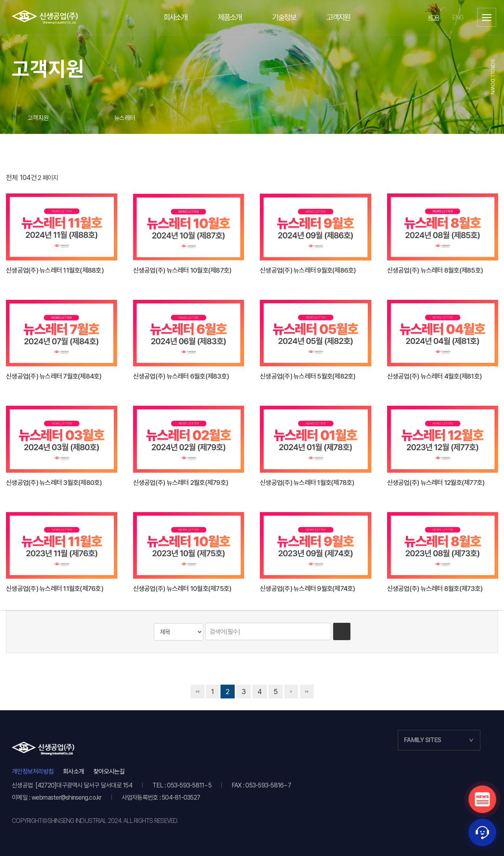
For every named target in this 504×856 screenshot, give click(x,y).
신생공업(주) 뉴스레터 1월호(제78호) (307, 483)
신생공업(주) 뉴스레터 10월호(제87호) (182, 270)
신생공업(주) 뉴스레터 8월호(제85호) (435, 270)
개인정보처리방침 (33, 772)
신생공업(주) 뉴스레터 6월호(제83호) (181, 376)
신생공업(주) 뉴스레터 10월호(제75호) (182, 589)
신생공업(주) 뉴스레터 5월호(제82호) (308, 376)
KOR (434, 18)
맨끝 (307, 692)
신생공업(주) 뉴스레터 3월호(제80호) (54, 483)
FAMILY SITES (422, 740)
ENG (458, 18)
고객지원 (38, 118)
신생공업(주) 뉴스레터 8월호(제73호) (435, 589)
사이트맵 (487, 17)
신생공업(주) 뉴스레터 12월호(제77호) (436, 483)
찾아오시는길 (109, 772)
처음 (197, 692)
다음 (291, 692)
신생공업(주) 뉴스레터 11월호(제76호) (55, 589)
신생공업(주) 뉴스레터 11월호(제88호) (55, 270)
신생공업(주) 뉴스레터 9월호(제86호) (308, 270)
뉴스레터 (125, 118)
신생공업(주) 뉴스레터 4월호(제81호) (435, 376)
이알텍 (45, 17)
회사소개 (73, 772)
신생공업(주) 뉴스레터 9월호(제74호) (308, 589)
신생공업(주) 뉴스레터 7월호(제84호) (54, 376)
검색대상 (30, 623)
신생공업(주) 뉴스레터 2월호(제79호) (181, 483)
